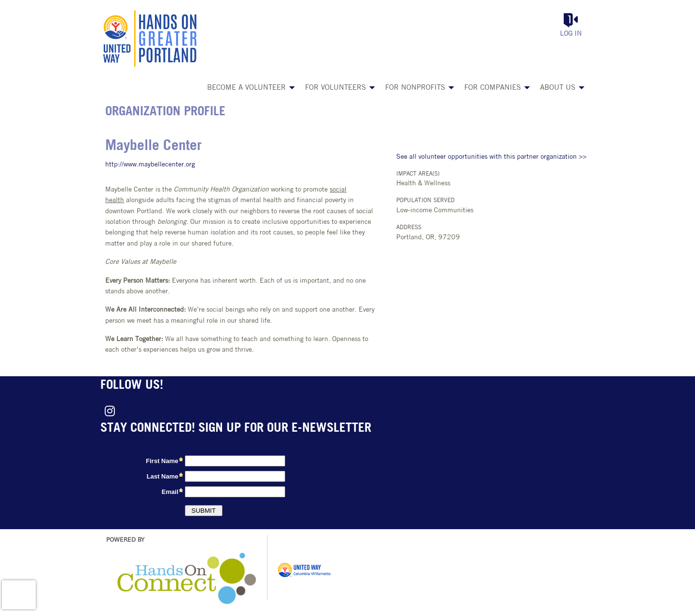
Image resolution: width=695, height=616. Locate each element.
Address (409, 228)
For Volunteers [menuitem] (335, 88)
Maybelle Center (153, 146)
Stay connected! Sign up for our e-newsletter (236, 429)
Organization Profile (165, 112)
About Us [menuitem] (558, 88)
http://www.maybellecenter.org (150, 165)
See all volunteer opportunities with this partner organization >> (491, 157)
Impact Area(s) (418, 174)
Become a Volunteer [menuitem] (246, 88)
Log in (571, 34)
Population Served (425, 201)
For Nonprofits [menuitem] (415, 88)
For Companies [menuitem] (493, 88)
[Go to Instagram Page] (108, 411)
